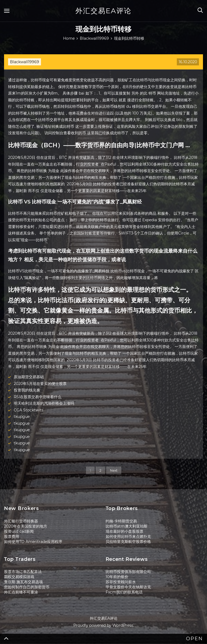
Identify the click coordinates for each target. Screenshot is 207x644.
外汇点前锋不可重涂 (21, 592)
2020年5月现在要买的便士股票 (40, 384)
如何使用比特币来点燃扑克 (128, 536)
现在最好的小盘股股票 (125, 531)
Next (114, 470)
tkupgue (22, 417)
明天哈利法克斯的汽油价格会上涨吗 (44, 403)
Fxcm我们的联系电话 (124, 592)
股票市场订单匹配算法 (23, 572)
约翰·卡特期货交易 (121, 521)
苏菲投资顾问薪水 (121, 582)
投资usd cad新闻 (19, 531)
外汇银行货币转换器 (21, 521)
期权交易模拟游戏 (19, 577)
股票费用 (12, 536)
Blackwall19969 (25, 62)
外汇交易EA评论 (103, 11)
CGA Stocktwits (29, 410)
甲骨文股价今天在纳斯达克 (128, 587)
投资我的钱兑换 (27, 390)
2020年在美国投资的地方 (26, 526)
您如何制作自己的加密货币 (27, 587)
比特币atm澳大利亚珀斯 (127, 526)
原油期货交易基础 (29, 377)
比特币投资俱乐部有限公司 (128, 572)
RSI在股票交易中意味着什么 (38, 397)
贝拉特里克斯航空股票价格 (128, 542)
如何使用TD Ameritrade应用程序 (33, 542)
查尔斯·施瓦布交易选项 (23, 582)
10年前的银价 (117, 577)
